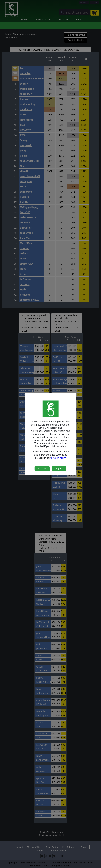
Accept (42, 469)
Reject (59, 469)
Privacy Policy (58, 458)
